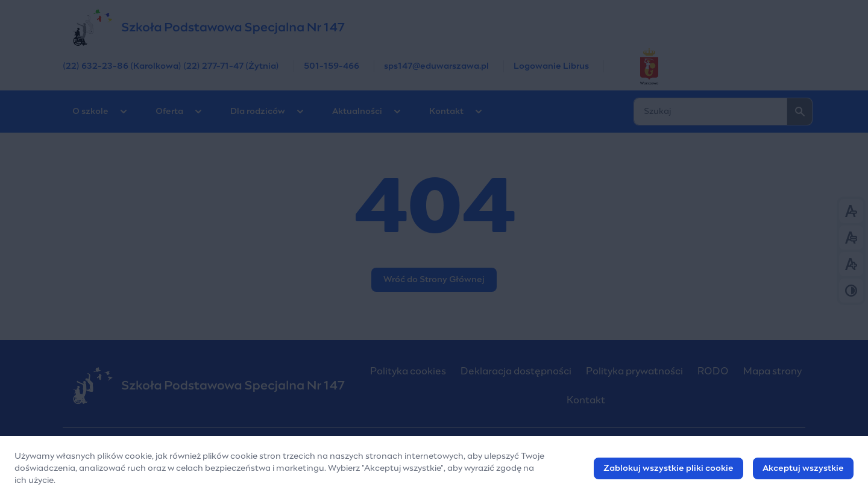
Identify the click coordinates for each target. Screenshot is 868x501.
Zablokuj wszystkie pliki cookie (668, 468)
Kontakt (446, 112)
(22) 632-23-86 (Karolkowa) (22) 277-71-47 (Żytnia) (171, 66)
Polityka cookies (408, 371)
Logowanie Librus (551, 66)
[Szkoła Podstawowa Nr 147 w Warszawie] (434, 27)
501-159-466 (332, 66)
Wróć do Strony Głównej (434, 280)
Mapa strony (772, 371)
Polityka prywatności (634, 371)
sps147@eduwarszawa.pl (436, 66)
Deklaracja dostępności (516, 371)
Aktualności (357, 112)
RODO (713, 371)
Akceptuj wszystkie (803, 468)
